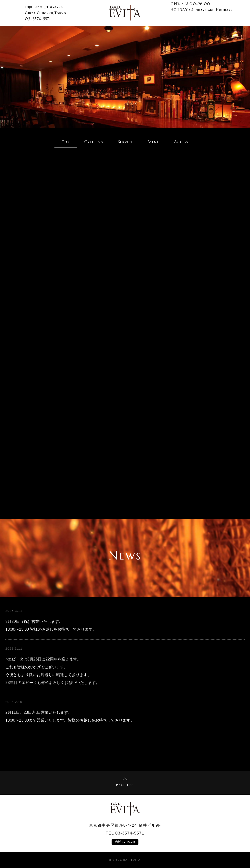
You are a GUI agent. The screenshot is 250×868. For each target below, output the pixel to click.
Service (126, 142)
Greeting (94, 142)
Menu (154, 142)
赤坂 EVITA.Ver (125, 842)
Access (181, 142)
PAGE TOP (125, 782)
